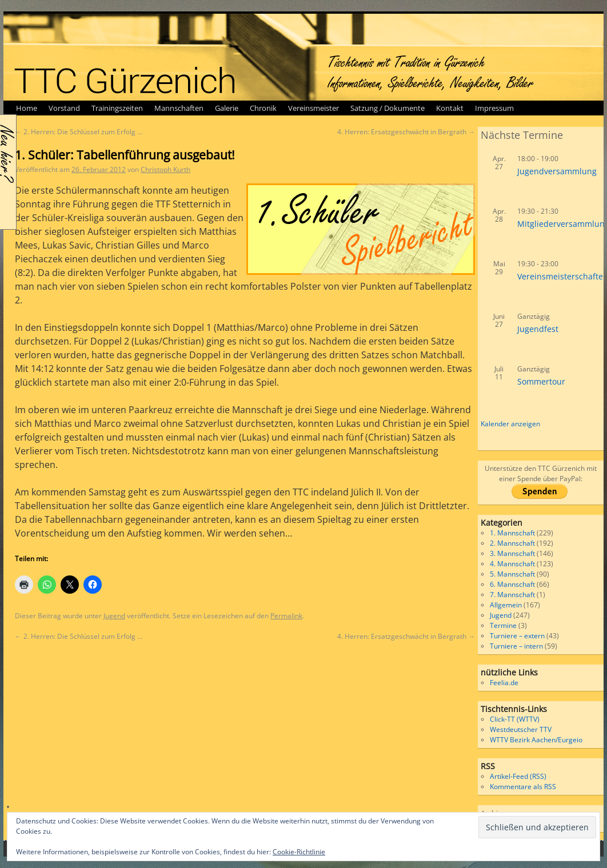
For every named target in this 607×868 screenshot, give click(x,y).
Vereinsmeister (314, 108)
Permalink (286, 616)
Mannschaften (179, 108)
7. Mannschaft (512, 595)
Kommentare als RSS (523, 787)
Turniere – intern (516, 646)
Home (27, 108)
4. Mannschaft (512, 564)
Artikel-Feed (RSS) (518, 776)
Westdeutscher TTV (521, 729)
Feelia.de (504, 683)
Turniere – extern (517, 636)
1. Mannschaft (512, 533)
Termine (503, 625)
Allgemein (506, 605)
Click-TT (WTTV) (515, 719)
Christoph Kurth (165, 169)
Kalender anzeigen (510, 424)
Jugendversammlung (557, 171)
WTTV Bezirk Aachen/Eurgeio (536, 740)
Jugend (114, 616)
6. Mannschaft (512, 584)
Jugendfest (538, 329)
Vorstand (64, 108)
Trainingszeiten (117, 108)
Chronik (263, 108)
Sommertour (541, 381)
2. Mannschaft (512, 543)
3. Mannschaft (512, 553)
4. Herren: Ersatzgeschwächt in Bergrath (406, 132)
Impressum (494, 108)
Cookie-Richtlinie (299, 852)
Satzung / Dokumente (388, 108)
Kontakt (450, 108)
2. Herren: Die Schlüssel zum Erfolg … (79, 132)
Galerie (227, 108)
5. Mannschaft (512, 574)
